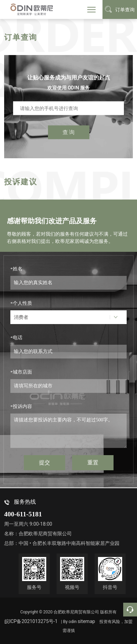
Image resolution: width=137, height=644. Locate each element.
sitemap (86, 621)
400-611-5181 (23, 514)
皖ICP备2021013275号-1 (31, 621)
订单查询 (120, 9)
